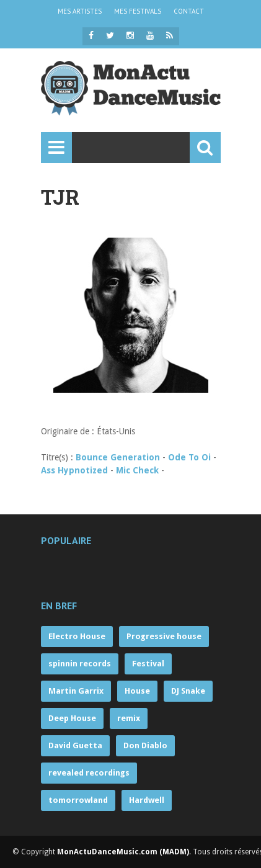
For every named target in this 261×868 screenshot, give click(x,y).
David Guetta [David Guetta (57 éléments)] (75, 745)
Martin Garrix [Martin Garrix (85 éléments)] (76, 691)
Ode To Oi (189, 457)
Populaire (66, 540)
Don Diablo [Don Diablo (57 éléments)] (145, 745)
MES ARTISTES (80, 11)
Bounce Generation (118, 457)
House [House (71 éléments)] (137, 691)
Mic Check (137, 470)
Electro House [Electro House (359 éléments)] (77, 636)
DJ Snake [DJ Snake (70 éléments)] (188, 691)
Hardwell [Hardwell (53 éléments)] (147, 800)
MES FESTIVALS (138, 11)
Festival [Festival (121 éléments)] (148, 664)
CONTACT (189, 11)
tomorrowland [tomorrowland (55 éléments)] (78, 800)
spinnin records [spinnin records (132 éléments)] (80, 664)
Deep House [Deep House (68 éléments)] (72, 718)
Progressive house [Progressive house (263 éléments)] (164, 636)
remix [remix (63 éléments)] (129, 718)
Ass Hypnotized (74, 470)
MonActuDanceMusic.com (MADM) (123, 852)
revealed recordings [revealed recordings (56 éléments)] (89, 773)
